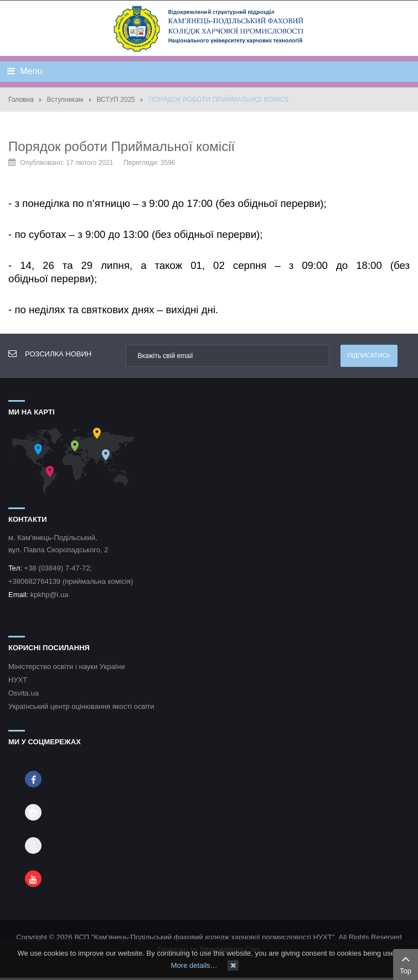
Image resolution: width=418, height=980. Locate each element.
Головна (21, 100)
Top (406, 963)
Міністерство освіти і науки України (67, 667)
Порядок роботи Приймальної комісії (122, 146)
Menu (25, 71)
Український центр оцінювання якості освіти (81, 706)
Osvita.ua (24, 693)
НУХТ (18, 680)
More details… (194, 965)
